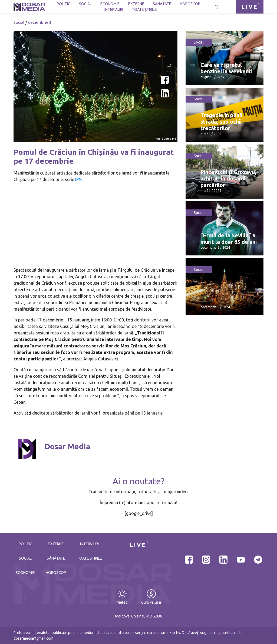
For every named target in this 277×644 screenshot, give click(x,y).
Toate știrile (144, 9)
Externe (136, 4)
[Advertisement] (95, 225)
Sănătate (162, 4)
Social (85, 4)
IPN (78, 179)
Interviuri (114, 9)
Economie (110, 4)
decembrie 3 (40, 22)
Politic (64, 4)
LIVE (250, 7)
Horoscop (190, 4)
